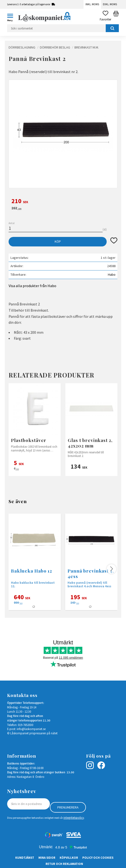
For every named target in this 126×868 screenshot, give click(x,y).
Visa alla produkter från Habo (32, 286)
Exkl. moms (110, 4)
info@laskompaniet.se (31, 729)
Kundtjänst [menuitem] (25, 858)
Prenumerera (68, 807)
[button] (12, 17)
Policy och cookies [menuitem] (98, 858)
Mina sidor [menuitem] (47, 858)
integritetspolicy (74, 818)
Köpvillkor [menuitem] (69, 858)
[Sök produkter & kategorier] (63, 28)
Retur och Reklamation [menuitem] (64, 864)
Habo (112, 275)
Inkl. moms (92, 4)
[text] (63, 202)
